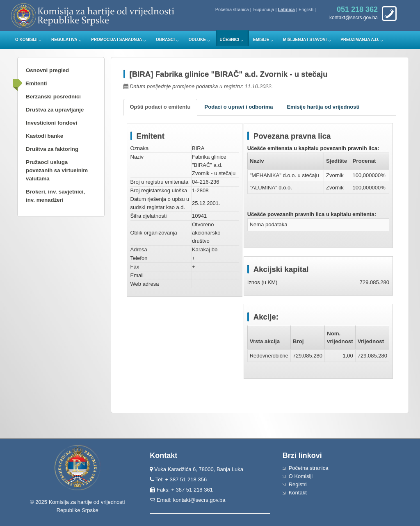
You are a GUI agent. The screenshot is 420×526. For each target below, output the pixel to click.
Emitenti (36, 83)
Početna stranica (232, 9)
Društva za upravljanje (55, 110)
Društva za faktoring (52, 149)
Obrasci (165, 40)
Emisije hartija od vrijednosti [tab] (323, 107)
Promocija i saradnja (116, 40)
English (306, 9)
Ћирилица (264, 9)
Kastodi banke (45, 136)
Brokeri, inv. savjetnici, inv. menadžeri (55, 196)
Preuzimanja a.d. (360, 40)
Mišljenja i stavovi (305, 40)
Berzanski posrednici (53, 97)
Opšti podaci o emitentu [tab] (160, 107)
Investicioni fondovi (51, 123)
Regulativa (64, 40)
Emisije (261, 40)
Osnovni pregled (47, 70)
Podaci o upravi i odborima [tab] (239, 107)
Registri (298, 484)
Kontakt (298, 493)
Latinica (286, 9)
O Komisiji (26, 40)
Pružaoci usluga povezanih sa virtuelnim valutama (57, 170)
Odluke (197, 40)
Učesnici (230, 40)
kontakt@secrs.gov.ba (199, 500)
